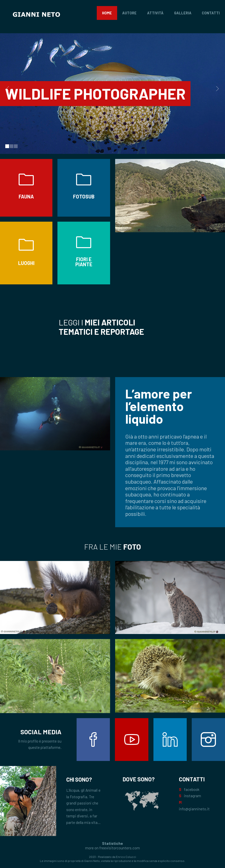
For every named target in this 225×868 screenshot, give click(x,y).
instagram (192, 796)
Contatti (211, 13)
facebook (192, 789)
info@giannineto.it (194, 809)
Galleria (183, 13)
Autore (129, 13)
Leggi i (101, 327)
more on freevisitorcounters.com (112, 848)
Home (107, 13)
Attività (155, 13)
